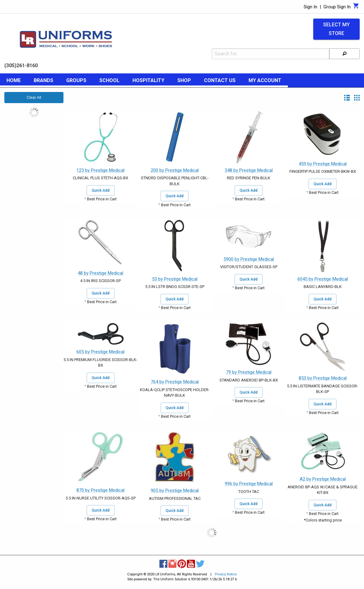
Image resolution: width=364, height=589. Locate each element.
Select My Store (336, 29)
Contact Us (220, 80)
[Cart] (356, 7)
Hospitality (148, 80)
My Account (265, 80)
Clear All (34, 98)
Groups (76, 80)
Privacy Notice (226, 574)
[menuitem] (14, 81)
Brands (43, 80)
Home (14, 80)
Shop (184, 80)
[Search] (344, 54)
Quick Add (101, 190)
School (109, 80)
